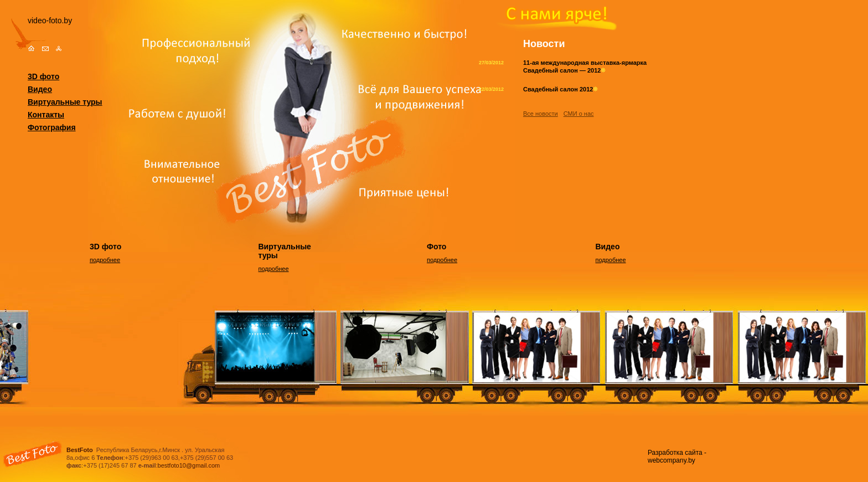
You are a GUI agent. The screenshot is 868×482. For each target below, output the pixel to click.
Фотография (52, 127)
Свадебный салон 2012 (560, 89)
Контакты (46, 115)
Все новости (541, 114)
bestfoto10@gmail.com (189, 465)
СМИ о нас (579, 114)
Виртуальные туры (65, 102)
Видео (40, 89)
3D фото (43, 76)
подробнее (105, 260)
